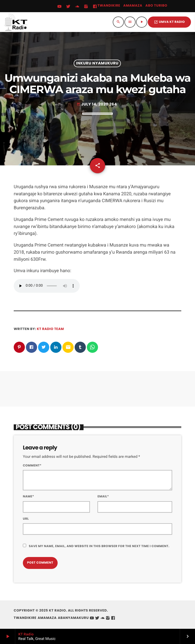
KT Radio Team (50, 329)
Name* (28, 497)
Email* (103, 497)
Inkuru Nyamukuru (97, 64)
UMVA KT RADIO (169, 22)
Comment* (32, 466)
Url (26, 519)
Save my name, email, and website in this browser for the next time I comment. (99, 546)
